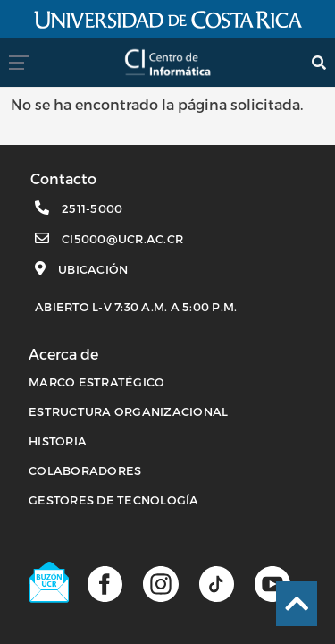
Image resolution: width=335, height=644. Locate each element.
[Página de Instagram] (160, 583)
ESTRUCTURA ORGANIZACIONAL (128, 411)
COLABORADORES (85, 470)
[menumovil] (25, 62)
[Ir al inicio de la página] (297, 604)
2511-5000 (92, 208)
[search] (319, 62)
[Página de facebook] (105, 583)
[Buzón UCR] (50, 582)
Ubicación (93, 269)
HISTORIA (58, 441)
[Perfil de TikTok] (217, 583)
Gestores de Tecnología (114, 500)
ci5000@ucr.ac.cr (122, 239)
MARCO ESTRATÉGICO (96, 382)
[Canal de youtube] (272, 583)
